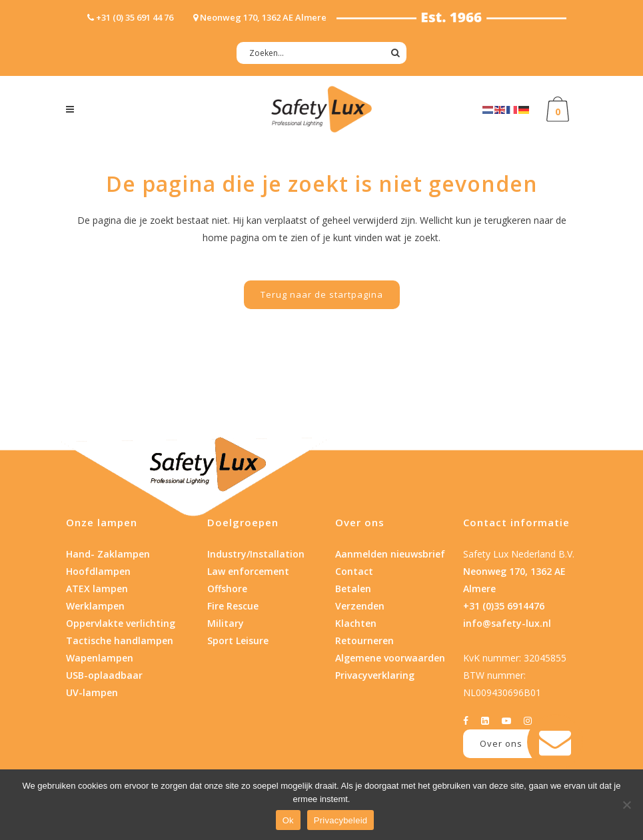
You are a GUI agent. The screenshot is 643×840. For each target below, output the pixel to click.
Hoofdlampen (98, 571)
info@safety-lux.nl (507, 623)
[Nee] (626, 805)
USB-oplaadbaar (104, 675)
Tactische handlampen (120, 640)
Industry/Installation (256, 554)
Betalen (353, 589)
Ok (288, 820)
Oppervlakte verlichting (121, 623)
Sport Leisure (238, 640)
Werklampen (95, 606)
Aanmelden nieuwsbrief (390, 554)
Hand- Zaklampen (108, 554)
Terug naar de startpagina (322, 294)
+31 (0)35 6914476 (504, 606)
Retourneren (364, 640)
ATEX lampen (97, 589)
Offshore (227, 589)
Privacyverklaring (375, 675)
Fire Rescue (233, 606)
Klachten (356, 623)
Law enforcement (248, 571)
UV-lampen (92, 692)
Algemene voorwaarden (390, 658)
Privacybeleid (341, 820)
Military (226, 623)
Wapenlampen (100, 658)
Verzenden (360, 606)
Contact (354, 571)
